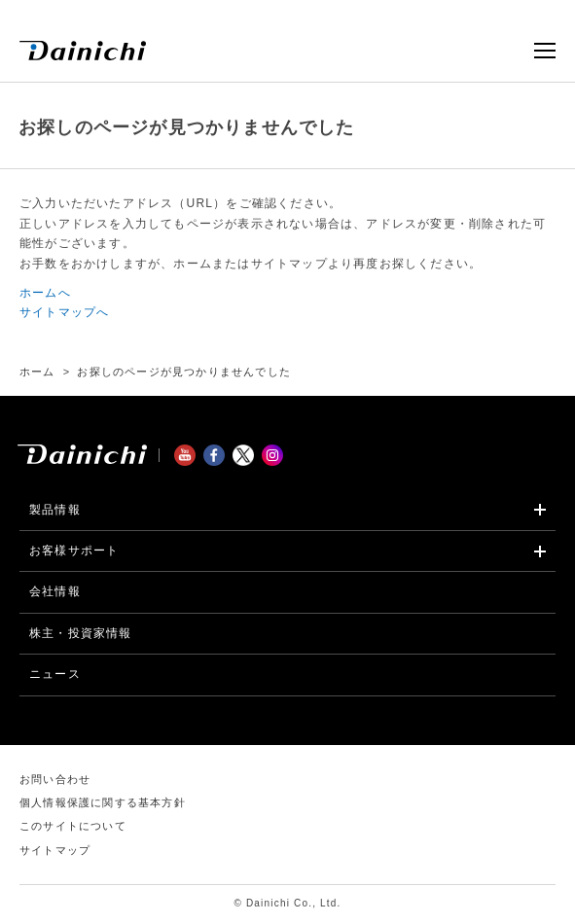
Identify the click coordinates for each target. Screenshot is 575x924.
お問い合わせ (55, 779)
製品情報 (55, 510)
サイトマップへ (64, 312)
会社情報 (55, 591)
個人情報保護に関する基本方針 (103, 802)
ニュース (55, 674)
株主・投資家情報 (81, 633)
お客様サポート (74, 551)
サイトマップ (55, 850)
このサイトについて (73, 826)
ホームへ (45, 293)
